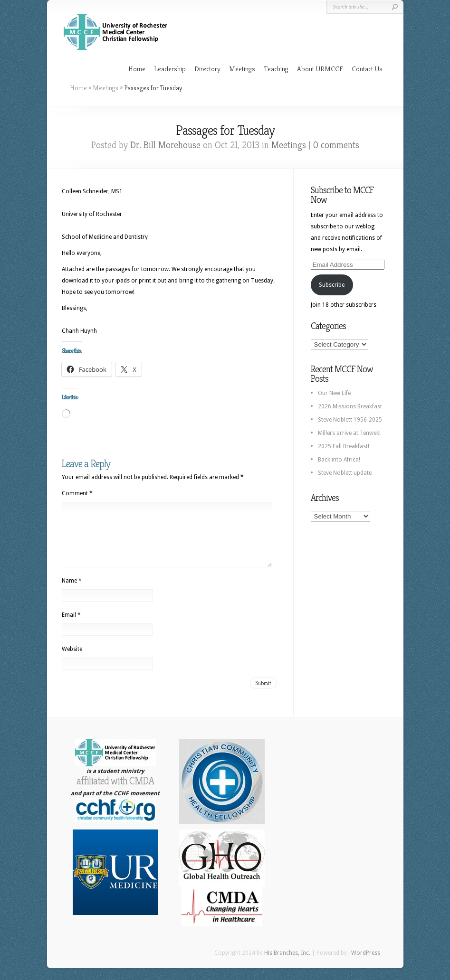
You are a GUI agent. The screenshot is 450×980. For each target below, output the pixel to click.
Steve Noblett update (345, 473)
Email (71, 626)
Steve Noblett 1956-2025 (350, 420)
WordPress (366, 964)
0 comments (336, 145)
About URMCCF (320, 69)
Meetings (242, 69)
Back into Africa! (339, 460)
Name (72, 592)
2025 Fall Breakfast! (344, 446)
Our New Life (334, 393)
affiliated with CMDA (115, 792)
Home (137, 69)
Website (72, 660)
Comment (77, 493)
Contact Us (367, 69)
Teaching (276, 69)
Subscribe (332, 285)
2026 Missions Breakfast (350, 406)
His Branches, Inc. (287, 964)
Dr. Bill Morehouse (165, 145)
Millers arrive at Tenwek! (349, 433)
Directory (207, 69)
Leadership (170, 69)
